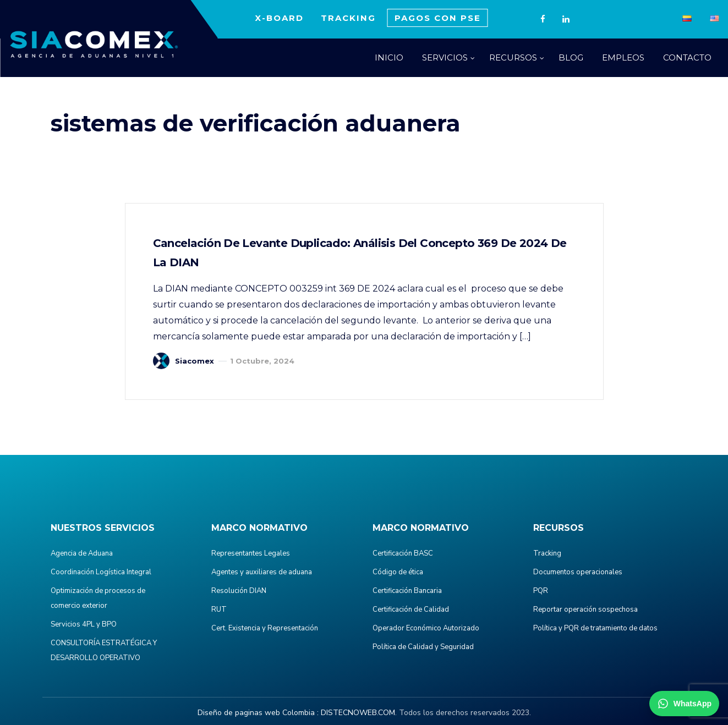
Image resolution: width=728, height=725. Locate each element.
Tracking (547, 553)
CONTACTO (687, 57)
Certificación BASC (403, 553)
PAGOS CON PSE (438, 18)
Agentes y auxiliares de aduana (262, 572)
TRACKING (348, 18)
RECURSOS (513, 57)
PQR (541, 591)
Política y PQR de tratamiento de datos (595, 628)
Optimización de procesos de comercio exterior (98, 598)
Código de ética (398, 572)
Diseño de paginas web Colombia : (258, 713)
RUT (219, 609)
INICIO (389, 57)
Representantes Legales (251, 553)
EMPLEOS (623, 57)
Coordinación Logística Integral (101, 572)
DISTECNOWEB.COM (358, 713)
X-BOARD (279, 18)
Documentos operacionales (578, 572)
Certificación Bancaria (407, 591)
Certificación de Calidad (411, 609)
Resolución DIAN (239, 591)
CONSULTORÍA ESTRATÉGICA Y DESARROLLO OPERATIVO (104, 650)
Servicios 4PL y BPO (84, 624)
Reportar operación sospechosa (585, 609)
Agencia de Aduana (82, 553)
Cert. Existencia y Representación (265, 628)
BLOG (571, 57)
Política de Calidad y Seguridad (423, 647)
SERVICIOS (445, 57)
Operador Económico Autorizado (426, 628)
